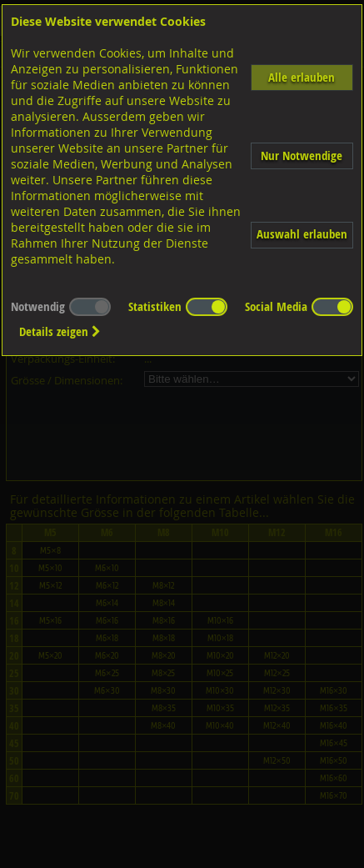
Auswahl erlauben (302, 234)
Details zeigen (60, 331)
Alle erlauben (302, 77)
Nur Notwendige (302, 156)
